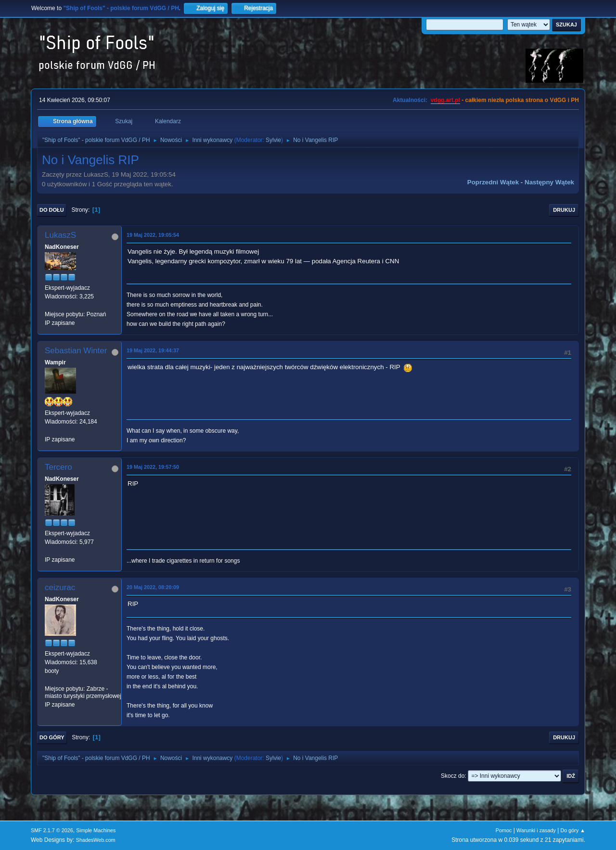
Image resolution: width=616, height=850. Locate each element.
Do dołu (52, 210)
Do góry (52, 737)
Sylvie (273, 140)
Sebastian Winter (76, 351)
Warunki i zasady (536, 830)
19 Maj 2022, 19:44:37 (153, 350)
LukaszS (60, 235)
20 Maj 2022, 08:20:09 (153, 587)
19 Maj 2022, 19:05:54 (153, 235)
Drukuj (564, 210)
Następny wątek (549, 182)
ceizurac (60, 587)
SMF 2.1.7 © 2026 (52, 830)
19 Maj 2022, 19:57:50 (153, 467)
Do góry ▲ (573, 830)
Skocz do (453, 776)
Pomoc (504, 830)
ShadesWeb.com (96, 840)
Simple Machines (96, 830)
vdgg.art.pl (445, 100)
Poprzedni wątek (493, 182)
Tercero (58, 467)
